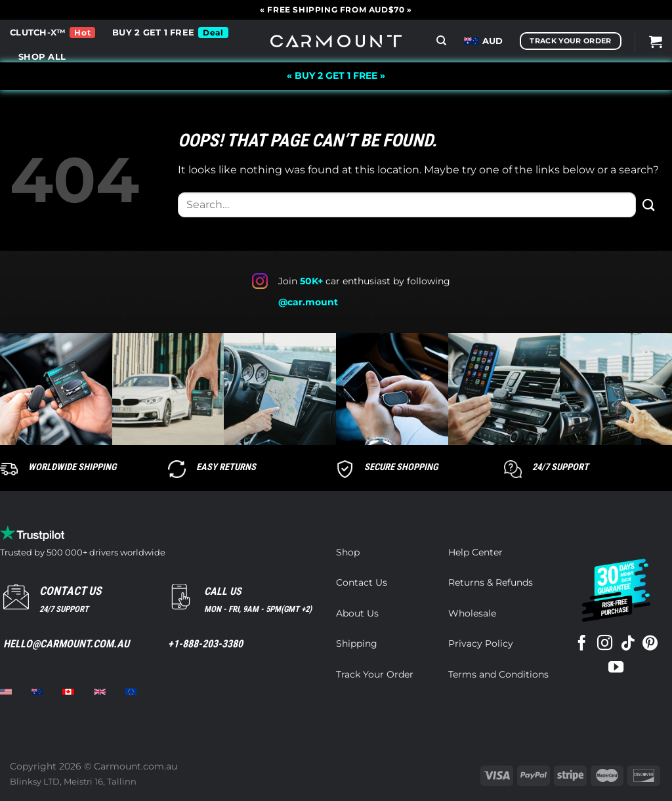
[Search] (441, 41)
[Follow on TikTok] (627, 644)
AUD (484, 41)
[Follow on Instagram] (605, 644)
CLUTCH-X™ (38, 32)
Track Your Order (375, 674)
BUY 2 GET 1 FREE (153, 32)
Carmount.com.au (136, 766)
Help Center (475, 552)
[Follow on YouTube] (616, 668)
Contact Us (362, 582)
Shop (348, 552)
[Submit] (649, 205)
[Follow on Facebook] (582, 644)
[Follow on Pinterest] (650, 644)
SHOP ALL (42, 57)
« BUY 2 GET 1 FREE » (336, 76)
